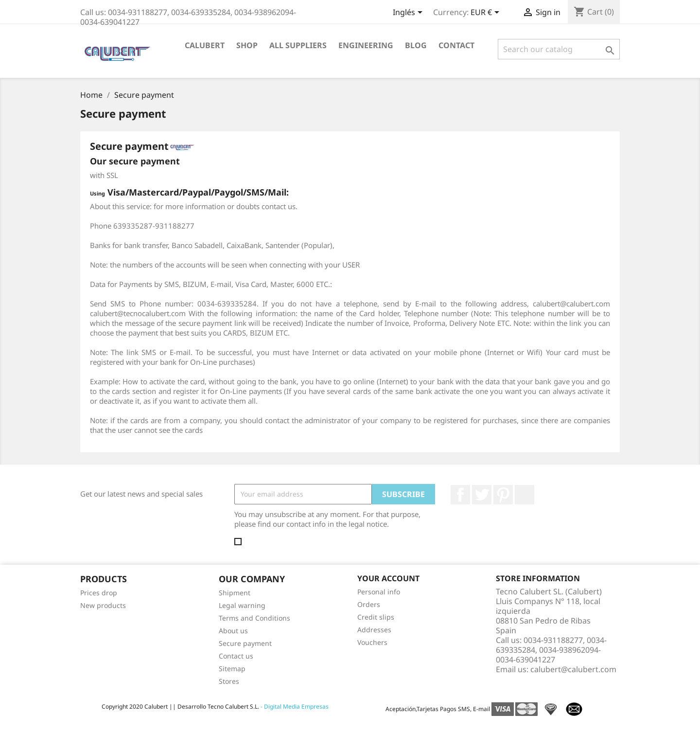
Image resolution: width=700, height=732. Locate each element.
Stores (229, 681)
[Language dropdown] (409, 13)
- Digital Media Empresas (294, 706)
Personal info (379, 592)
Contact (456, 45)
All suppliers (298, 45)
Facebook (460, 495)
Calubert (205, 45)
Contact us (236, 656)
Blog (416, 45)
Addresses (374, 630)
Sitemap (232, 669)
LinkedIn (525, 495)
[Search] (559, 49)
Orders (369, 604)
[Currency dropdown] (487, 13)
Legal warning (242, 605)
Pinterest (503, 495)
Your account (388, 578)
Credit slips (376, 617)
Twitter (482, 495)
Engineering (366, 45)
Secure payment (245, 643)
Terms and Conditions (254, 618)
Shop (247, 45)
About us (233, 631)
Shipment (235, 593)
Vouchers (372, 642)
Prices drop (99, 593)
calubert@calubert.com (573, 669)
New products (103, 605)
